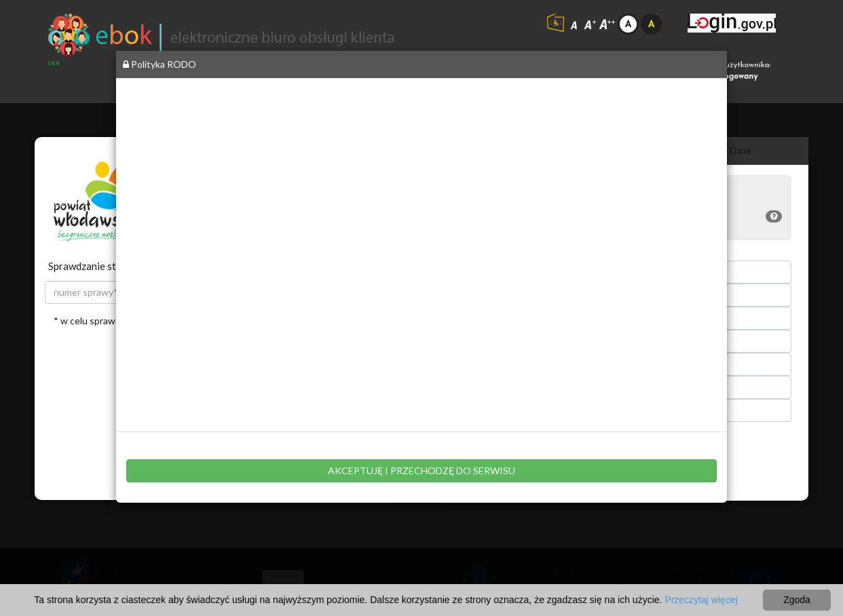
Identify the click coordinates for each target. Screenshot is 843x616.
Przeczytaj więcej (701, 600)
